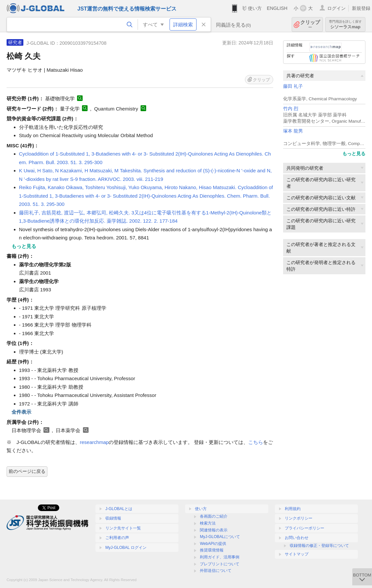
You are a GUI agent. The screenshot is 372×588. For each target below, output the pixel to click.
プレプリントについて (220, 564)
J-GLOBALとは (119, 509)
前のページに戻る (27, 471)
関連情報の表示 (214, 530)
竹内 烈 (291, 109)
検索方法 (208, 523)
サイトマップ (297, 554)
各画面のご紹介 (214, 516)
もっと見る (354, 154)
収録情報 (113, 518)
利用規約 (293, 509)
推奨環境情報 (212, 550)
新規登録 (361, 8)
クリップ (310, 25)
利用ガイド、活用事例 (220, 557)
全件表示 (21, 412)
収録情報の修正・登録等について (319, 546)
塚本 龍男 (293, 131)
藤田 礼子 (293, 86)
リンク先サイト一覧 (123, 528)
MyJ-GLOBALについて (220, 537)
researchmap (94, 442)
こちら (256, 442)
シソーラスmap (345, 25)
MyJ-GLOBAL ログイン (126, 548)
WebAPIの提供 (213, 544)
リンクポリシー (299, 518)
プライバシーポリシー (305, 528)
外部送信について (216, 571)
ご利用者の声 (117, 538)
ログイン (336, 8)
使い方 (255, 8)
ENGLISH (277, 8)
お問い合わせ (297, 538)
